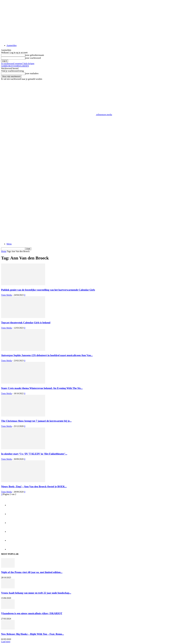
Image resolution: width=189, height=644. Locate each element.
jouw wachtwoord (33, 58)
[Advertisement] (51, 122)
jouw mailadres (32, 73)
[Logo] (48, 204)
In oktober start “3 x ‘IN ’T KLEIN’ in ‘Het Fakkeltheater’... (34, 454)
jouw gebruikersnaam (35, 55)
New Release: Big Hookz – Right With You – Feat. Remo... (32, 634)
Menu (9, 244)
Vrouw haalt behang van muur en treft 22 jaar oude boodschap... (36, 593)
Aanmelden (12, 45)
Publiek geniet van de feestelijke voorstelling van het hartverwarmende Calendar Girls (48, 290)
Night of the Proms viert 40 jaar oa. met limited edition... (32, 572)
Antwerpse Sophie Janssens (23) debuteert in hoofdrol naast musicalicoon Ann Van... (47, 355)
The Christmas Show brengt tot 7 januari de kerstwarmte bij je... (36, 421)
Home (4, 251)
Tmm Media (7, 295)
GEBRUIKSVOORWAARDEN (15, 66)
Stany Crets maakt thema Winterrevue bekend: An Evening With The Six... (42, 388)
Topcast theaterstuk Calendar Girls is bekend (26, 323)
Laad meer (6, 642)
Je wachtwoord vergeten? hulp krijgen (18, 64)
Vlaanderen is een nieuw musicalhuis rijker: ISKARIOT (32, 613)
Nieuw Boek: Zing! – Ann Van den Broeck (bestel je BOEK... (34, 486)
